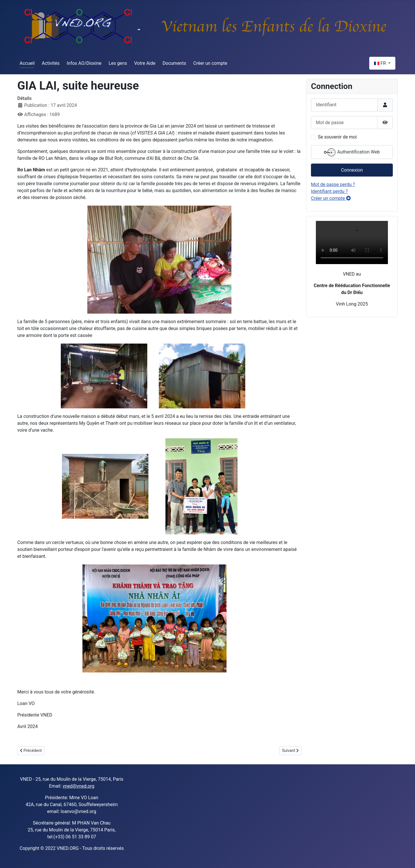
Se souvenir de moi (337, 137)
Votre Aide (145, 63)
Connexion (352, 170)
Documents (174, 63)
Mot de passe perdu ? (333, 184)
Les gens (118, 63)
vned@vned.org (78, 786)
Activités (51, 63)
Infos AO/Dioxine (84, 63)
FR (381, 63)
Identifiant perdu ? (329, 191)
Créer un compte (210, 63)
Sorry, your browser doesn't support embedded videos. (352, 242)
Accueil (27, 63)
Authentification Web (352, 152)
